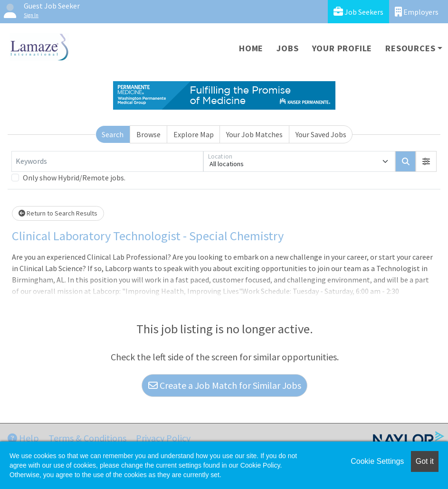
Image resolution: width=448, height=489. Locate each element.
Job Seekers (358, 12)
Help (23, 438)
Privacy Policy (163, 438)
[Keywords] (107, 161)
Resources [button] (410, 48)
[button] (426, 161)
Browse (148, 134)
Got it (425, 461)
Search (113, 134)
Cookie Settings (377, 461)
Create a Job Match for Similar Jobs (225, 385)
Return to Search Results (58, 213)
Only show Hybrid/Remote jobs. (74, 178)
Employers (417, 12)
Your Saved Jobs (321, 134)
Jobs (287, 48)
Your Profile (342, 48)
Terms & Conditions (87, 438)
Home (251, 48)
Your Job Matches (254, 134)
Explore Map (194, 134)
